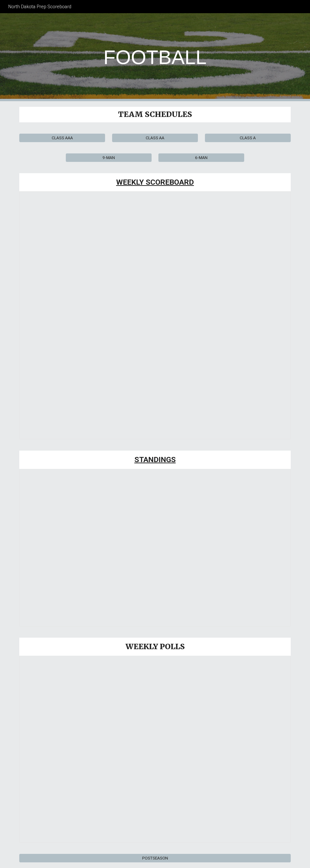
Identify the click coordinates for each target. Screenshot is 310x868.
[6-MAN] (201, 158)
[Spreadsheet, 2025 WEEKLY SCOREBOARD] (155, 315)
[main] (155, 57)
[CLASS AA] (155, 138)
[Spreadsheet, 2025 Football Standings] (155, 548)
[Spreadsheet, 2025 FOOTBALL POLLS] (155, 749)
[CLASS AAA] (62, 138)
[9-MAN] (109, 158)
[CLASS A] (248, 138)
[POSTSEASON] (155, 858)
